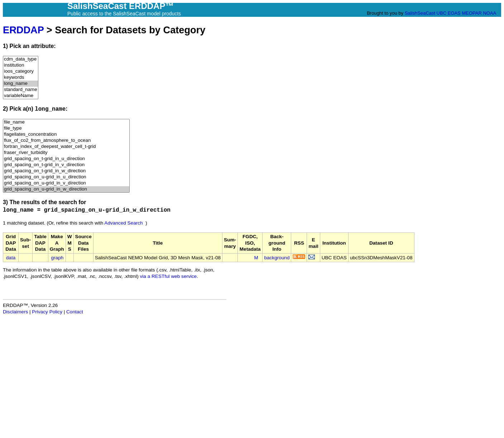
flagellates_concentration (66, 134)
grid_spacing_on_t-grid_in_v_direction (66, 165)
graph (57, 258)
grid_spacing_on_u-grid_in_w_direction (66, 189)
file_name (66, 122)
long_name (21, 84)
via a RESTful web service (169, 276)
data (11, 258)
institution (21, 65)
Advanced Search (123, 223)
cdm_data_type (21, 59)
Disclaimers (15, 312)
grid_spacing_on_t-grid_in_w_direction (66, 171)
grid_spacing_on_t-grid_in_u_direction (66, 159)
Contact (75, 312)
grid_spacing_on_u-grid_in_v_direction (66, 183)
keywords (21, 78)
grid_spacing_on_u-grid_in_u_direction (66, 177)
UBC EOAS (449, 13)
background (277, 258)
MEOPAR (472, 13)
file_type (66, 128)
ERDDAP (23, 30)
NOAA (489, 13)
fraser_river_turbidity (66, 153)
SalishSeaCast (420, 13)
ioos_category (21, 71)
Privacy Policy (47, 312)
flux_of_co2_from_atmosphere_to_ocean (66, 141)
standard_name (21, 90)
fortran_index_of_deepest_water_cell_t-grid (66, 147)
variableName (21, 96)
